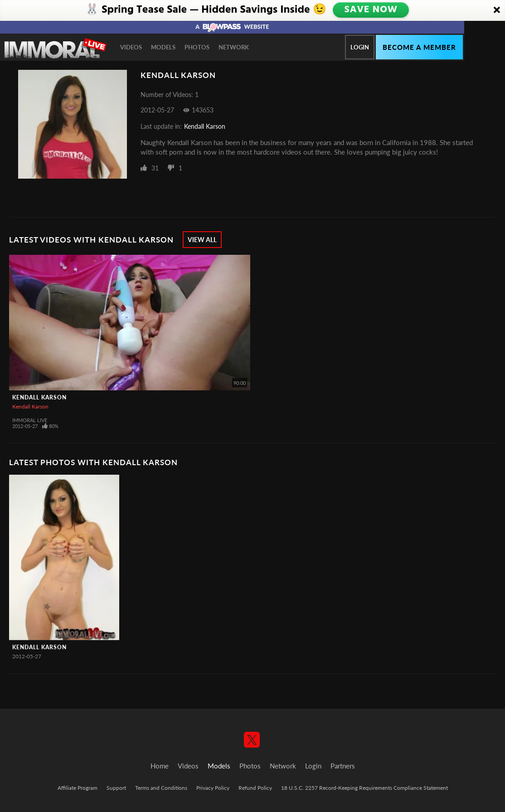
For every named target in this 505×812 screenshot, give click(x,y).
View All (202, 240)
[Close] (497, 10)
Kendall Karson (205, 126)
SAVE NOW (371, 10)
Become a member (419, 47)
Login (360, 47)
